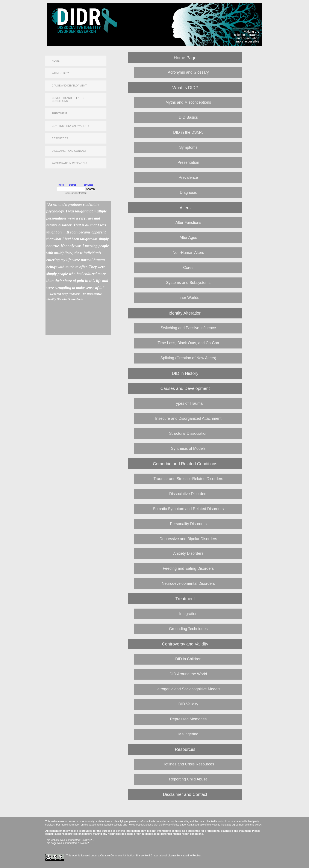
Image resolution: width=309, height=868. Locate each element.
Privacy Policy (171, 825)
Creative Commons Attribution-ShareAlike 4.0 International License (138, 856)
